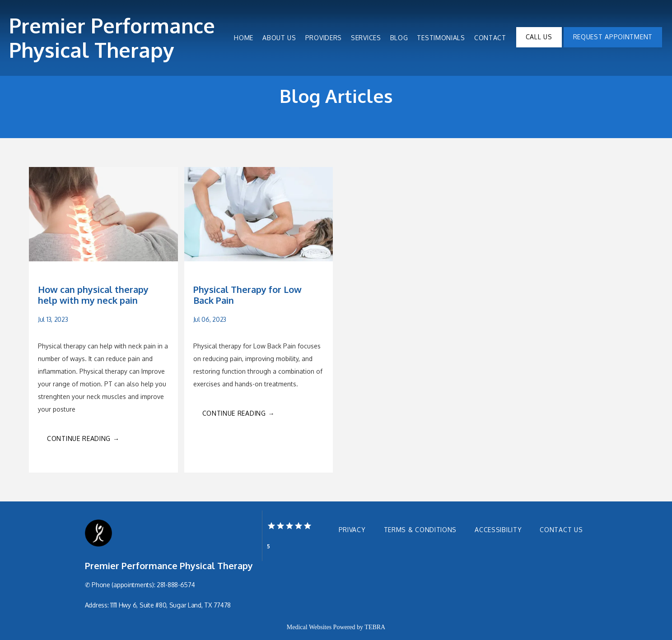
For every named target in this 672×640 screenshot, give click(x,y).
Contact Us (561, 530)
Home (244, 38)
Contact (490, 38)
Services (366, 38)
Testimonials (441, 38)
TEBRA (375, 627)
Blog (399, 38)
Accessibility (498, 530)
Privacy (352, 530)
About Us (279, 38)
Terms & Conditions (420, 530)
